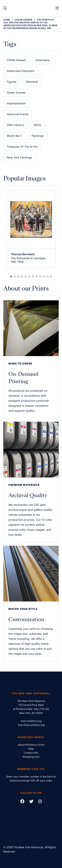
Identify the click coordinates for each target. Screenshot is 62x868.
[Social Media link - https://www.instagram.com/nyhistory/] (38, 802)
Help (31, 749)
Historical (32, 82)
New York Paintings (19, 157)
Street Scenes (16, 93)
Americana (42, 60)
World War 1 (14, 136)
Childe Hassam (16, 60)
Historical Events (18, 114)
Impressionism (16, 103)
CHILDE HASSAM (23, 20)
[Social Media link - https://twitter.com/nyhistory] (29, 802)
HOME (7, 20)
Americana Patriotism (21, 71)
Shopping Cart (31, 757)
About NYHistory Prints (31, 745)
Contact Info (31, 753)
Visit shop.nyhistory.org (31, 725)
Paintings (38, 136)
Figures (12, 82)
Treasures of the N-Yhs (22, 147)
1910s (37, 125)
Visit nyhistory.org (31, 721)
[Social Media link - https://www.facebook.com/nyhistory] (22, 802)
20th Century (15, 125)
